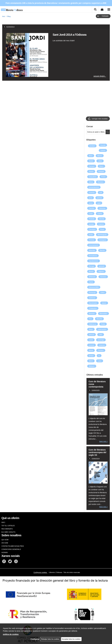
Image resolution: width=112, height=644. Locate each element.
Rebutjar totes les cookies (50, 639)
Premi (103, 177)
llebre (91, 361)
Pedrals (92, 219)
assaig (91, 224)
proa (91, 198)
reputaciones (94, 261)
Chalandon (93, 308)
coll (101, 192)
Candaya (92, 229)
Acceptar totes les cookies (71, 639)
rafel (101, 335)
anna (91, 203)
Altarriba (92, 250)
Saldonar (92, 298)
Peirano (101, 350)
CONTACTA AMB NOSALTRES (13, 546)
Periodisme (93, 256)
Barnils (102, 250)
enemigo (101, 340)
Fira (90, 319)
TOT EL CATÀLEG (8, 526)
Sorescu (103, 277)
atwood (92, 335)
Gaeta (100, 214)
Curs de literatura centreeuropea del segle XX (97, 452)
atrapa (91, 356)
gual (99, 203)
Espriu (91, 171)
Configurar (35, 639)
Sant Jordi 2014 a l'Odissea (69, 35)
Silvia (91, 182)
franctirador (93, 303)
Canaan (92, 166)
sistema (102, 345)
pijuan (104, 303)
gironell (102, 266)
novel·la (92, 192)
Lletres (103, 150)
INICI (3, 522)
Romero (101, 182)
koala (91, 235)
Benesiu (92, 314)
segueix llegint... (100, 76)
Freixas (92, 240)
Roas (102, 229)
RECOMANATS (7, 529)
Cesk (91, 214)
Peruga (92, 266)
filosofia (99, 319)
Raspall (101, 171)
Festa (103, 324)
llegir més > (103, 441)
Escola (103, 145)
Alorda (102, 219)
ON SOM (5, 543)
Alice (91, 156)
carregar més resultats (100, 119)
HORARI (5, 553)
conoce (92, 345)
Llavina (101, 224)
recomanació (94, 245)
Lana (100, 361)
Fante (91, 282)
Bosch (91, 271)
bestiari (92, 146)
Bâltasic (92, 366)
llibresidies (103, 314)
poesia (99, 198)
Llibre (100, 161)
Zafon (103, 292)
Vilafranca (93, 324)
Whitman (92, 277)
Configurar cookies (40, 572)
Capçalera (93, 177)
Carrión (92, 208)
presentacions (94, 187)
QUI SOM (5, 540)
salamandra (102, 329)
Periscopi (92, 292)
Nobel (91, 161)
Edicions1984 (94, 287)
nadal (91, 340)
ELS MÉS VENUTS (8, 532)
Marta (91, 350)
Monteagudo (102, 235)
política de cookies (11, 634)
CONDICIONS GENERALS (11, 549)
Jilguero (101, 271)
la (99, 356)
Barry (101, 166)
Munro (100, 156)
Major (91, 329)
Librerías (102, 208)
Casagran (103, 240)
